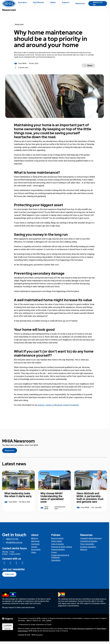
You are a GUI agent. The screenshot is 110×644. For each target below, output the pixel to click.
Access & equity (57, 541)
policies (41, 408)
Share (88, 68)
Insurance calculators (88, 549)
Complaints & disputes (89, 544)
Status (34, 555)
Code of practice (57, 547)
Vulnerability (56, 563)
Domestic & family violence (62, 549)
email (65, 408)
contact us (50, 408)
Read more (10, 453)
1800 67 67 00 (96, 5)
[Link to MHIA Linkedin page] (23, 565)
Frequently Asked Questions (91, 541)
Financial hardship (58, 552)
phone (60, 408)
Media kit (84, 552)
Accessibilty (36, 552)
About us (35, 541)
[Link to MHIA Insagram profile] (10, 565)
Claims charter (57, 544)
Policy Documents (87, 547)
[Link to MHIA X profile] (16, 565)
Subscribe (9, 577)
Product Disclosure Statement (82, 631)
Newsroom (9, 13)
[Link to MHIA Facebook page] (4, 565)
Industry (34, 549)
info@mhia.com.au (12, 545)
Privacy (54, 555)
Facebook (74, 408)
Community (35, 547)
